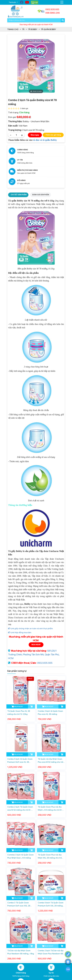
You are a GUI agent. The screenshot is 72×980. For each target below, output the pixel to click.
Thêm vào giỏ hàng (53, 135)
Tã (23, 29)
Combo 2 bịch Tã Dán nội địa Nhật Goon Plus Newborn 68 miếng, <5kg (51, 952)
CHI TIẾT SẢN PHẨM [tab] (19, 195)
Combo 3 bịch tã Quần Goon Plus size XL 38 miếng (50, 713)
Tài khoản (13, 2)
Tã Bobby (33, 29)
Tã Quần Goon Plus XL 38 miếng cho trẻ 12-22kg (19, 713)
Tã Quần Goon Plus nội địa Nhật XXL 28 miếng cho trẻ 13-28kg (50, 856)
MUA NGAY (36, 645)
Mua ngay (35, 135)
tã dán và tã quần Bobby (45, 140)
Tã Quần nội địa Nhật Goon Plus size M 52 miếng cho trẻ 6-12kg (51, 761)
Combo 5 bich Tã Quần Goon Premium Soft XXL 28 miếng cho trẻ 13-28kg (51, 904)
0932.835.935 (45, 663)
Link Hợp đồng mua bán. (20, 632)
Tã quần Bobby (48, 29)
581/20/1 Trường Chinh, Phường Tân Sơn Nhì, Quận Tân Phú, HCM (34, 654)
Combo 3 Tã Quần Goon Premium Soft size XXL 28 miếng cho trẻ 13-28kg (19, 904)
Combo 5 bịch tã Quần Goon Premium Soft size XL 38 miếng (20, 761)
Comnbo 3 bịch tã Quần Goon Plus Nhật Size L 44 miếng (20, 856)
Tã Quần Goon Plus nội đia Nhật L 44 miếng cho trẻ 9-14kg (50, 808)
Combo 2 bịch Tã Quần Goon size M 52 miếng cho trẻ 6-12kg (20, 808)
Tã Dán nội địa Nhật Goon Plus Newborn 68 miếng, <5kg (21, 952)
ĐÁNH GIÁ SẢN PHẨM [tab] (41, 195)
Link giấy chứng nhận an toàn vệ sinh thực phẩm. (31, 628)
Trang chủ (13, 29)
